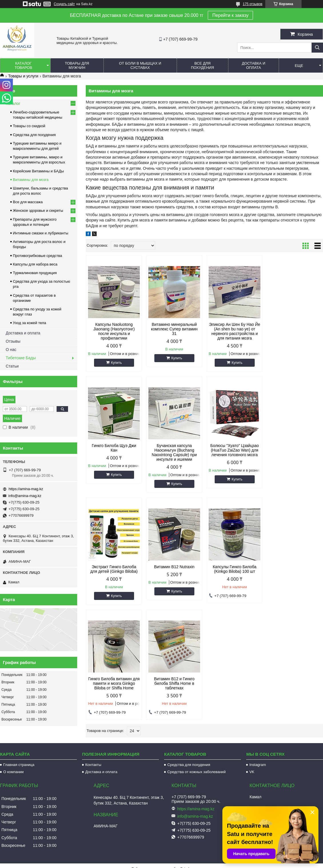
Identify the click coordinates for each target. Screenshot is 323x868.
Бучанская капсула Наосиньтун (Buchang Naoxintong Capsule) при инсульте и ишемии (114, 452)
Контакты (93, 753)
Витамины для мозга (31, 180)
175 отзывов (253, 4)
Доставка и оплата (254, 65)
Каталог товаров (23, 65)
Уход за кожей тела (29, 323)
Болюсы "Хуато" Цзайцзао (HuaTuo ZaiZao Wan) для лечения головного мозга (174, 450)
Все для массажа (28, 202)
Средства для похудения (34, 135)
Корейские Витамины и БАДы (38, 171)
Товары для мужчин (77, 65)
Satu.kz (186, 857)
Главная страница (19, 753)
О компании (13, 760)
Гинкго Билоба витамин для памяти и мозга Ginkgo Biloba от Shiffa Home (174, 571)
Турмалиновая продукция (35, 273)
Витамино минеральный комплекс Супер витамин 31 (174, 329)
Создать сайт (64, 4)
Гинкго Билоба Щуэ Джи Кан (295, 327)
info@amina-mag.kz (25, 496)
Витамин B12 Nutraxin (295, 446)
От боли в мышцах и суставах (140, 65)
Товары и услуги (23, 76)
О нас (11, 350)
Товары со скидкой (29, 126)
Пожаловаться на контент (173, 863)
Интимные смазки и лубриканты (41, 233)
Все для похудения (203, 65)
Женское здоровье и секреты (38, 210)
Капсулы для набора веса (35, 264)
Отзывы (13, 341)
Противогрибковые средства (37, 256)
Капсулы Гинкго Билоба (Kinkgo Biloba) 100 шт (114, 569)
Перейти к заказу (231, 15)
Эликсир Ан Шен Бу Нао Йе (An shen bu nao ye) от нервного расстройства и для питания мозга (235, 331)
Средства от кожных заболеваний (196, 760)
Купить (116, 363)
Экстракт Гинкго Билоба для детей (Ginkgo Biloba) (235, 448)
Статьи (12, 366)
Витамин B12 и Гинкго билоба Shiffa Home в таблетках (235, 571)
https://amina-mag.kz (26, 489)
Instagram (258, 753)
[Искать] (317, 48)
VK (252, 760)
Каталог (13, 103)
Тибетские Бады (21, 358)
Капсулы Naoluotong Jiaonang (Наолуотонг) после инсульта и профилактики (114, 331)
